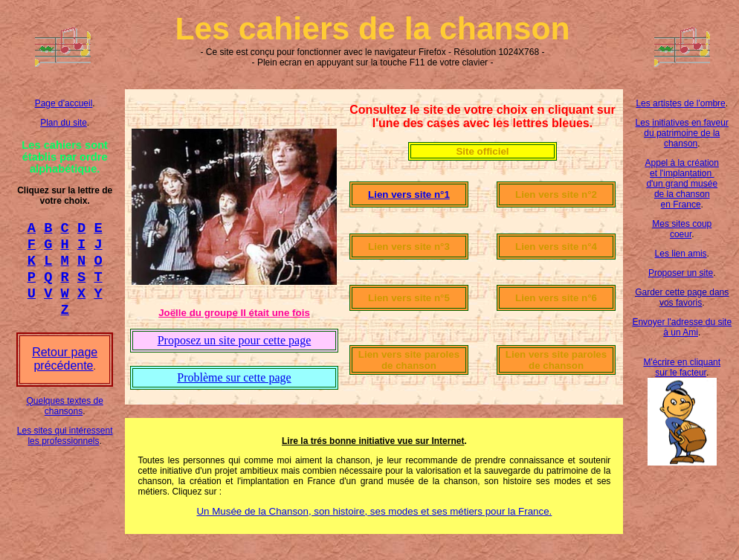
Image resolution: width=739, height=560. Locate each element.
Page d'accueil (64, 103)
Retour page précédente (65, 372)
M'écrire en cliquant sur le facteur (682, 367)
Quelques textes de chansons (64, 419)
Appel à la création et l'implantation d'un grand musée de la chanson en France (682, 184)
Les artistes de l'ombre (680, 103)
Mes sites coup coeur (682, 229)
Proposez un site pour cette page (235, 340)
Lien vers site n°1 (409, 194)
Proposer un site (681, 273)
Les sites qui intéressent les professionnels (65, 449)
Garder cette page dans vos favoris (682, 297)
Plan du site (64, 123)
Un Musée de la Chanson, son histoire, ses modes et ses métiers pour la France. (374, 511)
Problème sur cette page (234, 377)
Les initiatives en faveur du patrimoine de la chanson (682, 133)
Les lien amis (681, 254)
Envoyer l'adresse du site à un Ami (682, 327)
